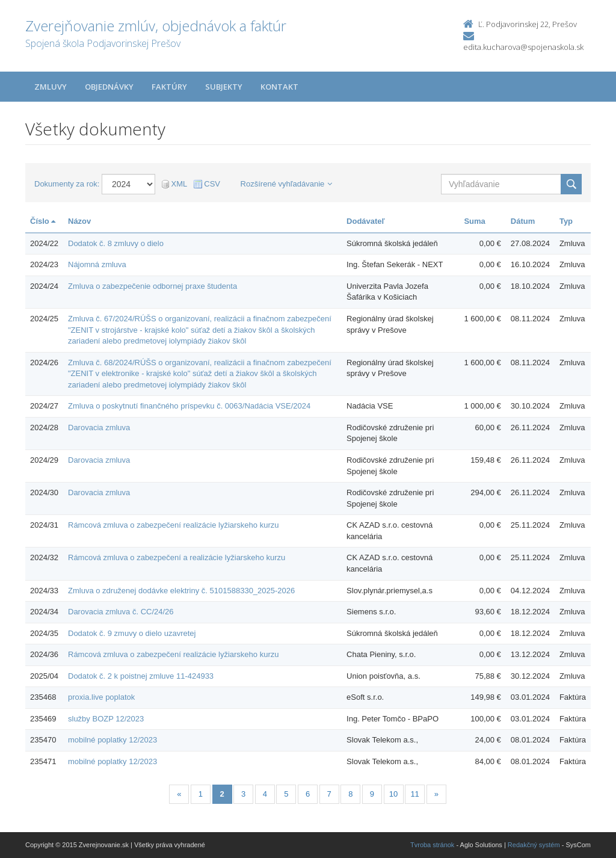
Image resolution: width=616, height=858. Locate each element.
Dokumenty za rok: (67, 184)
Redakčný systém (534, 845)
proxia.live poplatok (101, 697)
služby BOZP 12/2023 (106, 719)
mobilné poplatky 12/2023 (112, 740)
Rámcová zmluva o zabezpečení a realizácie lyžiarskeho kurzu (177, 557)
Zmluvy (51, 87)
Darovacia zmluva (99, 427)
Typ (566, 221)
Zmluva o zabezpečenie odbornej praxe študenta (152, 286)
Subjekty (224, 87)
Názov (79, 221)
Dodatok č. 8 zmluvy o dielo (116, 243)
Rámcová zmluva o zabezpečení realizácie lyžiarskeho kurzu (173, 525)
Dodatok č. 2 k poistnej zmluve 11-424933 (141, 676)
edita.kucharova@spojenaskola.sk (523, 47)
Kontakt (279, 87)
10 (393, 794)
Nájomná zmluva (97, 264)
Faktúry (169, 87)
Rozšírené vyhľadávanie (287, 184)
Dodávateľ (366, 221)
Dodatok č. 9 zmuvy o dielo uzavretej (132, 633)
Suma (474, 221)
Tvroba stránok (432, 845)
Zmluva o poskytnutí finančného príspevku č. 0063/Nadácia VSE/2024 (189, 406)
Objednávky (109, 87)
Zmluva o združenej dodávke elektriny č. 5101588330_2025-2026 (181, 591)
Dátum (523, 221)
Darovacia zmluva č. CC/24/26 (121, 612)
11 (414, 794)
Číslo (43, 221)
